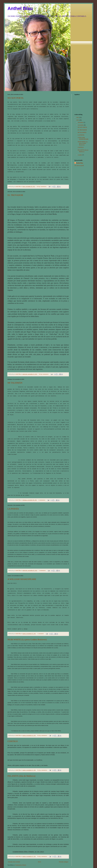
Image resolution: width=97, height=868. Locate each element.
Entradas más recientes (14, 846)
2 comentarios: (42, 487)
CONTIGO (13, 725)
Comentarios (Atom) (20, 849)
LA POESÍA (13, 496)
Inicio (40, 846)
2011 (78, 120)
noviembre (81, 125)
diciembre (81, 122)
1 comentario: (41, 618)
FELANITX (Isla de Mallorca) (21, 760)
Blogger (66, 860)
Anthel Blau (20, 8)
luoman (50, 860)
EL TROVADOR (15, 190)
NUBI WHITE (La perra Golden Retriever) (27, 624)
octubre (80, 155)
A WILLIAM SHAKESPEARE (22, 566)
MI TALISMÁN (15, 377)
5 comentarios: (42, 558)
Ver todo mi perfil (79, 166)
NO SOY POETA (15, 98)
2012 (78, 117)
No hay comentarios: (42, 181)
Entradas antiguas (64, 846)
